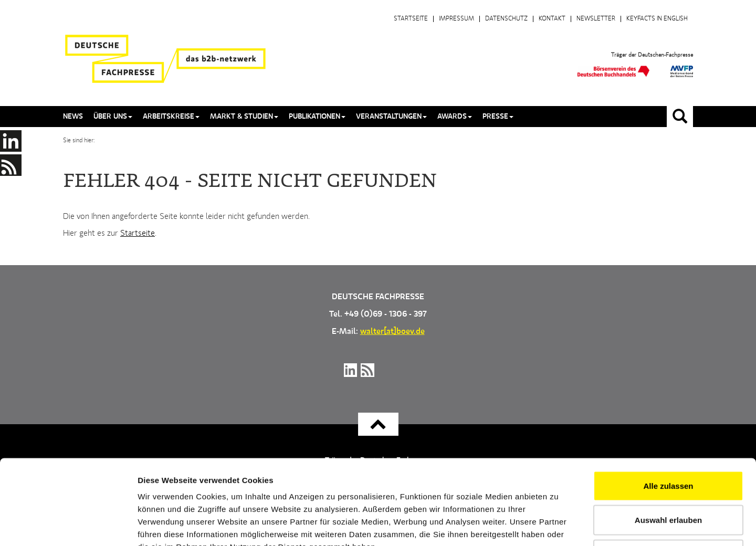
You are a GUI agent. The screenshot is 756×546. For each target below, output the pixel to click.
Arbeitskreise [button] (171, 117)
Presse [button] (498, 117)
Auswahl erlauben (668, 443)
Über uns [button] (113, 117)
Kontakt (552, 19)
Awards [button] (455, 117)
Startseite (411, 19)
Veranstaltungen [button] (391, 117)
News (73, 117)
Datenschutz (506, 19)
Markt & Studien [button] (244, 117)
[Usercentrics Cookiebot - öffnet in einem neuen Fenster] (68, 526)
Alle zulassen (668, 408)
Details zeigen (558, 525)
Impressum (456, 19)
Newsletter (596, 19)
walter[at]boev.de (392, 332)
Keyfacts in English (657, 19)
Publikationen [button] (317, 117)
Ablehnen (668, 477)
